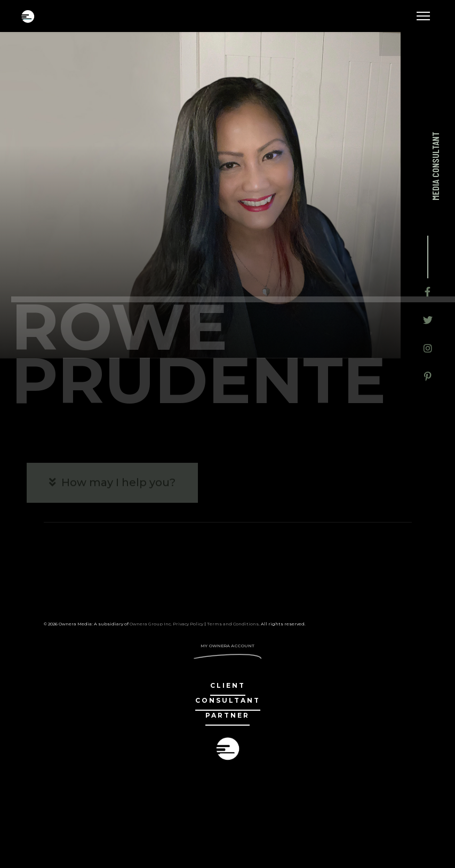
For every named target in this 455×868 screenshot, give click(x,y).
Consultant (228, 700)
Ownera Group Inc (150, 624)
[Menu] (423, 16)
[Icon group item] (428, 293)
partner (227, 715)
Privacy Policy (188, 624)
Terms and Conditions (233, 624)
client (228, 685)
